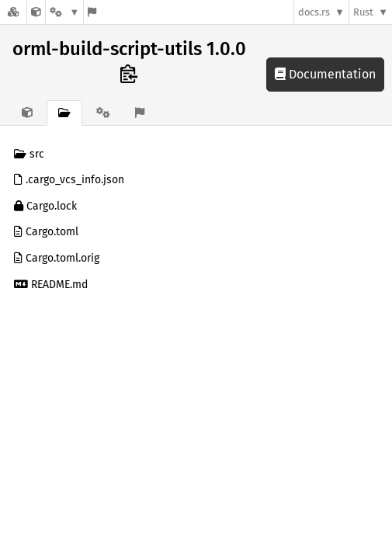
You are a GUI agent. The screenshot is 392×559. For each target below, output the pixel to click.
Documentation (325, 74)
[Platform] (64, 12)
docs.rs (314, 12)
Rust (363, 12)
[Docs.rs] (13, 12)
